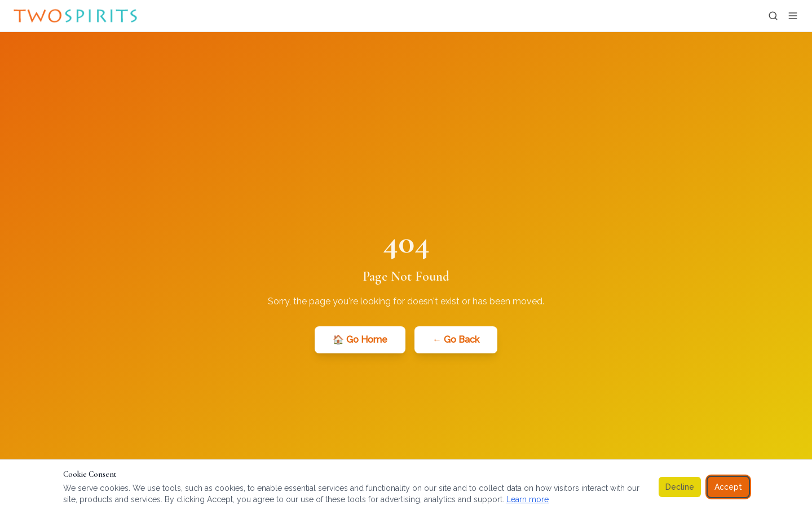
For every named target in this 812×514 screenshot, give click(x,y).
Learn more (528, 499)
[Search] (773, 16)
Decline (680, 487)
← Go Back (456, 340)
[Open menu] (793, 16)
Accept (728, 487)
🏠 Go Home (360, 340)
